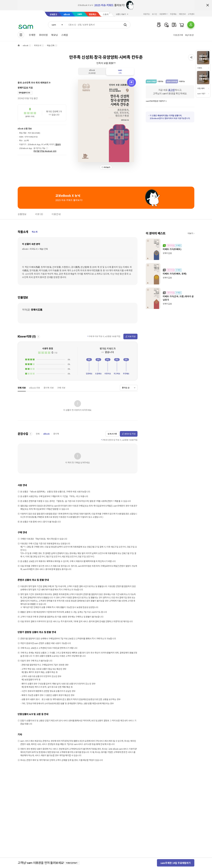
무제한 (32, 35)
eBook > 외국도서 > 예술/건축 (35, 249)
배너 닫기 (208, 5)
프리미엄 (43, 35)
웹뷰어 (58, 144)
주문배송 (173, 14)
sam (80, 14)
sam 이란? (201, 94)
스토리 (106, 14)
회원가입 (146, 14)
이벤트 (200, 68)
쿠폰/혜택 (201, 89)
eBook (67, 14)
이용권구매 (178, 35)
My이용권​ (189, 35)
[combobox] (57, 25)
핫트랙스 (93, 14)
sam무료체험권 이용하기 (156, 101)
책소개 (35, 232)
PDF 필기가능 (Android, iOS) (45, 151)
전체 (38, 434)
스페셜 (65, 35)
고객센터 (191, 14)
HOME (19, 46)
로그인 (155, 14)
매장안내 (182, 14)
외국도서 (37, 46)
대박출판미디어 (24, 93)
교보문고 (53, 14)
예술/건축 (51, 46)
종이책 (56, 434)
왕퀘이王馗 (23, 88)
